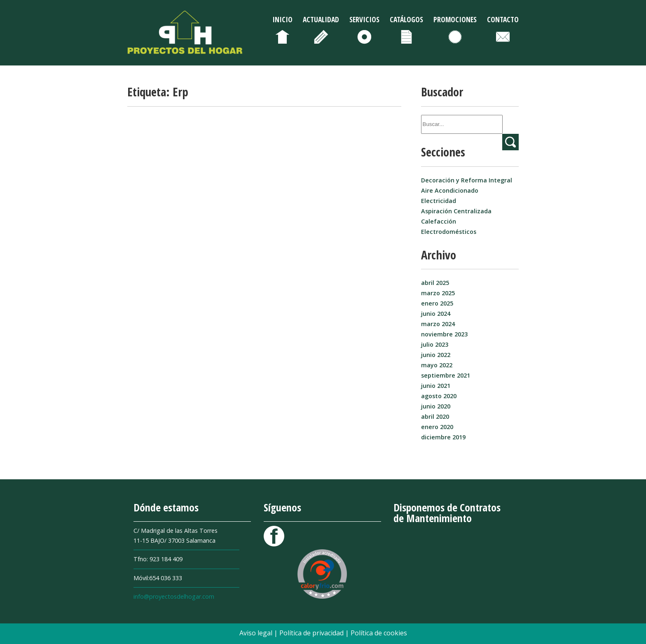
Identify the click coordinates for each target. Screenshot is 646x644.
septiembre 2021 (446, 375)
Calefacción (439, 221)
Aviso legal (257, 633)
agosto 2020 (439, 396)
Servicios (364, 19)
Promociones (455, 19)
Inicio (282, 19)
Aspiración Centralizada (456, 211)
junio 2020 (436, 406)
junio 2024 (436, 314)
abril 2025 (435, 283)
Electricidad (439, 201)
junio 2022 (436, 355)
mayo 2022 (437, 365)
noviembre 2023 (444, 334)
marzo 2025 (438, 293)
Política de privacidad (312, 633)
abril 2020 (435, 416)
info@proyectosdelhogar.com (174, 596)
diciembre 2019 (443, 437)
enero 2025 (437, 303)
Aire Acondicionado (450, 190)
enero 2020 (437, 427)
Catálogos (406, 19)
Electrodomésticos (449, 232)
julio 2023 (435, 344)
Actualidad (321, 19)
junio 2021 (436, 386)
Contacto (503, 19)
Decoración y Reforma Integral (467, 180)
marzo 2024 (438, 324)
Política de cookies (379, 633)
